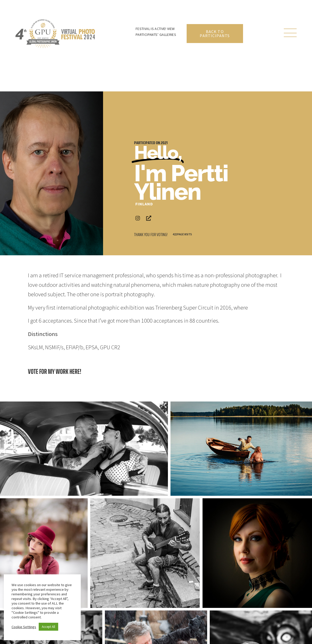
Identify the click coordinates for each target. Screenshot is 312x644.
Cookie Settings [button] (24, 627)
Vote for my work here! (55, 371)
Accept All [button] (48, 627)
